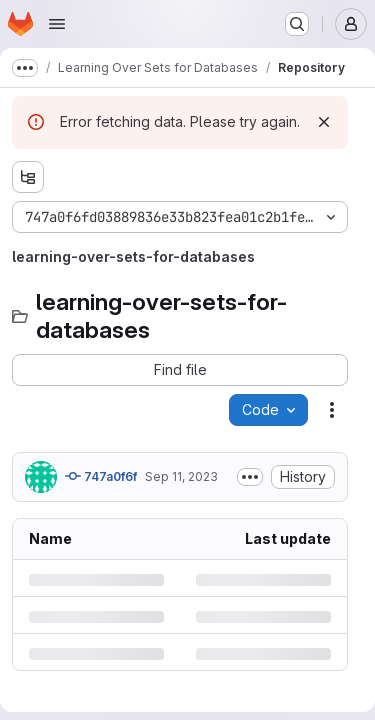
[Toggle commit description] (250, 477)
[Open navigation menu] (57, 24)
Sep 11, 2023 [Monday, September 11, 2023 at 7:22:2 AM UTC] (181, 476)
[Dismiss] (324, 122)
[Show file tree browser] (28, 177)
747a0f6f (101, 476)
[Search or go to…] (297, 24)
